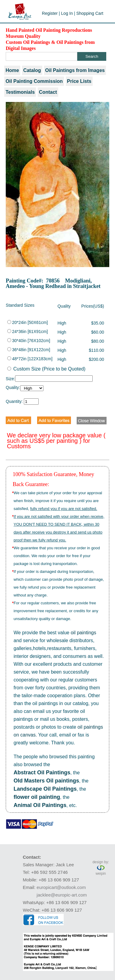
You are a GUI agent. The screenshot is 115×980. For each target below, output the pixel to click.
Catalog (32, 70)
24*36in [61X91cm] (27, 332)
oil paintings (83, 633)
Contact (48, 92)
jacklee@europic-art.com (62, 895)
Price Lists (79, 81)
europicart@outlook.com (61, 887)
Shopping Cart (90, 13)
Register (50, 13)
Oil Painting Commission (34, 81)
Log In (67, 13)
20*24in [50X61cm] (27, 322)
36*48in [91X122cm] (29, 350)
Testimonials (20, 92)
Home (12, 70)
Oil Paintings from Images (75, 70)
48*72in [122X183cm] (30, 359)
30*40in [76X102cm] (29, 341)
